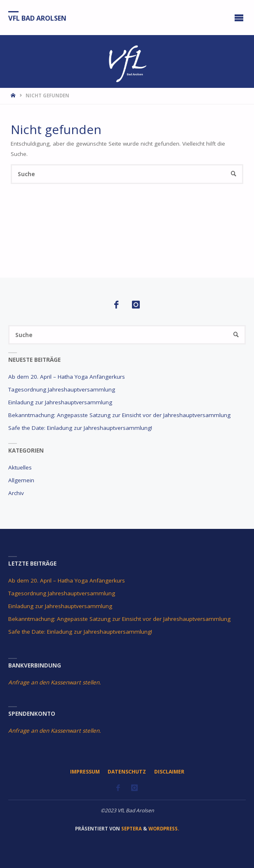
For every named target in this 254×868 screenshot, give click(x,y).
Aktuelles (20, 467)
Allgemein (21, 480)
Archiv (16, 493)
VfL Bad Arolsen (37, 18)
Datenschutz (127, 772)
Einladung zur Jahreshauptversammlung (60, 402)
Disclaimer (169, 772)
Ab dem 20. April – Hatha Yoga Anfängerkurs (67, 377)
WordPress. (164, 829)
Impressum (85, 772)
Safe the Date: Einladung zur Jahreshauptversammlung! (80, 428)
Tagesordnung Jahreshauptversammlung (62, 389)
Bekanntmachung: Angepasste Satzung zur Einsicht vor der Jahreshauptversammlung (119, 415)
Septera (131, 829)
